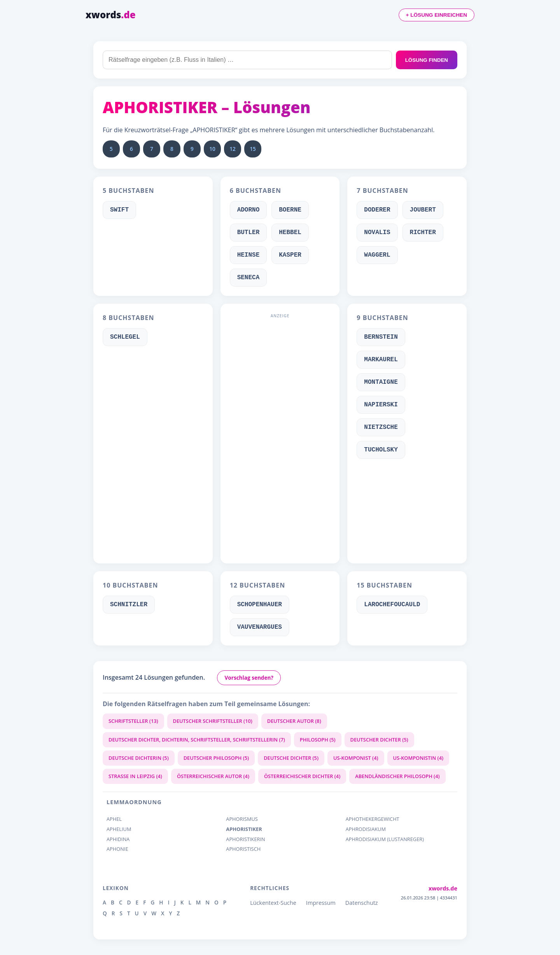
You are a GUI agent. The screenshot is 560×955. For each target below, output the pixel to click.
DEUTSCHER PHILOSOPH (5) (216, 758)
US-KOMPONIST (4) (356, 758)
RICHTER (423, 233)
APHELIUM (119, 829)
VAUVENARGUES (260, 627)
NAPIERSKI (381, 405)
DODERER (377, 210)
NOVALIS (377, 233)
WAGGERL (377, 255)
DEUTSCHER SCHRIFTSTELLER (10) (213, 721)
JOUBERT (423, 210)
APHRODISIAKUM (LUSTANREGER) (385, 839)
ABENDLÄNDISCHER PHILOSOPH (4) (397, 776)
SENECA (248, 278)
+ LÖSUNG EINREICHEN (437, 15)
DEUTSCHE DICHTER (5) (291, 758)
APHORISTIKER (244, 829)
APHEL (114, 819)
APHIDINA (118, 839)
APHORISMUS (242, 819)
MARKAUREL (381, 360)
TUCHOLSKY (381, 450)
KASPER (290, 255)
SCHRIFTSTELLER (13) (133, 721)
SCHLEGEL (125, 337)
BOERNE (290, 210)
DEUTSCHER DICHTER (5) (379, 740)
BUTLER (248, 233)
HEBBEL (290, 233)
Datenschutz (362, 903)
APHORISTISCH (243, 849)
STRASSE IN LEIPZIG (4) (135, 776)
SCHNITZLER (129, 605)
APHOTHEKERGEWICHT (373, 819)
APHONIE (117, 849)
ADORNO (248, 210)
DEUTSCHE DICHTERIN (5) (139, 758)
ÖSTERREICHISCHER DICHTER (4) (302, 776)
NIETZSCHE (381, 427)
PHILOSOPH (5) (318, 740)
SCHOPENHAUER (260, 605)
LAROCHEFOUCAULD (392, 605)
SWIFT (119, 210)
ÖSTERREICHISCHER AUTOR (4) (213, 776)
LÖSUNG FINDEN (427, 60)
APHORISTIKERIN (245, 839)
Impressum (321, 903)
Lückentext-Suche (273, 903)
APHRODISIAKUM (366, 829)
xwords (111, 15)
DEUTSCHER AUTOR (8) (294, 721)
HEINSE (248, 255)
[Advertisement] (280, 437)
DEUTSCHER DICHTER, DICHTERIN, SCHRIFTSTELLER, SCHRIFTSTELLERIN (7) (197, 740)
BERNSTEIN (381, 337)
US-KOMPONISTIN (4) (418, 758)
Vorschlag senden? (249, 678)
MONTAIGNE (381, 382)
